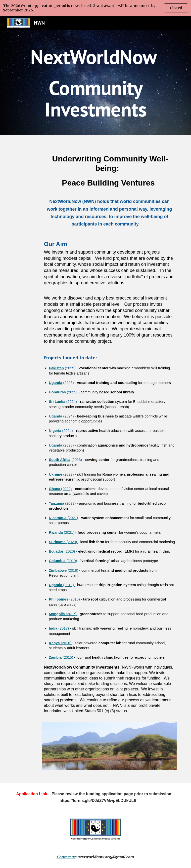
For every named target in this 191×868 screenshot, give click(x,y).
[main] (95, 82)
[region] (95, 8)
